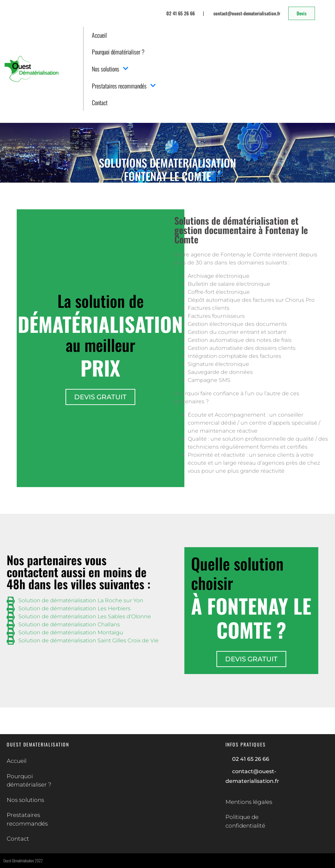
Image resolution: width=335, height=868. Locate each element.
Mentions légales (249, 802)
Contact (100, 102)
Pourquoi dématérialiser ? (118, 52)
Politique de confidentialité (245, 821)
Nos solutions (110, 69)
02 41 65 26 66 (251, 759)
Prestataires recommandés (124, 86)
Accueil (99, 35)
